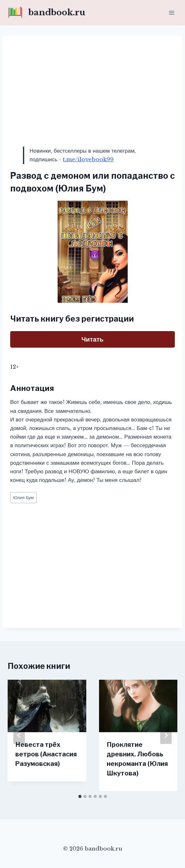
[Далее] (166, 735)
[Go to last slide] (19, 735)
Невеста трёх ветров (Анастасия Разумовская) (46, 754)
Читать (92, 339)
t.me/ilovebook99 (88, 160)
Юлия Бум (23, 498)
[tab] (80, 796)
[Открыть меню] (171, 13)
